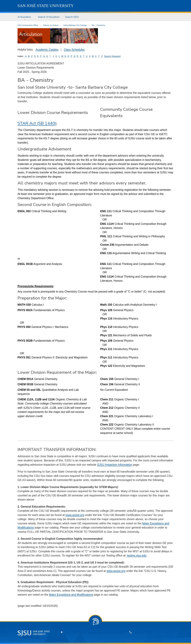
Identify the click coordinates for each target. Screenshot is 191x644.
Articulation (24, 17)
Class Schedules (74, 50)
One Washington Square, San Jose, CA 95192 (94, 632)
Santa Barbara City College (75, 25)
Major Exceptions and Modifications (71, 595)
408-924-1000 (143, 632)
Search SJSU (72, 17)
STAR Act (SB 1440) (37, 123)
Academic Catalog (47, 50)
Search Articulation (49, 17)
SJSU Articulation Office (28, 25)
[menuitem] (25, 17)
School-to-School (51, 25)
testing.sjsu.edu (137, 555)
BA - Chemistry (98, 25)
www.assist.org (75, 515)
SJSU (46, 6)
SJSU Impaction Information (115, 465)
